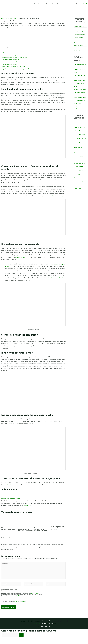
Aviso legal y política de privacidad (59, 627)
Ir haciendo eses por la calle (11, 64)
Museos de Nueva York (78, 37)
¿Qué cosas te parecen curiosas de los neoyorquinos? (18, 69)
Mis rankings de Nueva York (79, 35)
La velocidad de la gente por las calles (14, 55)
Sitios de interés (77, 51)
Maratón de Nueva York (78, 32)
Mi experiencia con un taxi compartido (8, 531)
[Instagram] (46, 632)
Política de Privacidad (16, 601)
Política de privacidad (21, 607)
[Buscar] (24, 641)
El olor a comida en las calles (11, 53)
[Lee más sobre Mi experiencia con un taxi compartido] (9, 522)
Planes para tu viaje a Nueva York (79, 41)
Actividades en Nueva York (79, 26)
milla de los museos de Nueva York (56, 280)
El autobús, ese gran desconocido (13, 60)
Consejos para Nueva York (13, 19)
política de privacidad (35, 599)
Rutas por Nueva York (78, 48)
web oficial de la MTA (21, 260)
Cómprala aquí (28, 508)
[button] (42, 4)
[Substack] (50, 632)
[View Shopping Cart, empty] (86, 4)
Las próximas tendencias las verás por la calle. (16, 66)
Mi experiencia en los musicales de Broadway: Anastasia (25, 531)
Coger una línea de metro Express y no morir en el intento (20, 57)
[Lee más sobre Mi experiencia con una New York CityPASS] (58, 522)
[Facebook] (38, 632)
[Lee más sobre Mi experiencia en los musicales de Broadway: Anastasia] (25, 522)
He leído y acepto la (14, 607)
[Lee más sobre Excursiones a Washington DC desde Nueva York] (42, 522)
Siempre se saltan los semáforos (12, 62)
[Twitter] (42, 632)
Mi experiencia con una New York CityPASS (57, 530)
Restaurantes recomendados (80, 45)
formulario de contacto (14, 487)
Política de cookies (36, 629)
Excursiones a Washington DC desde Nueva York (41, 531)
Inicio (3, 19)
